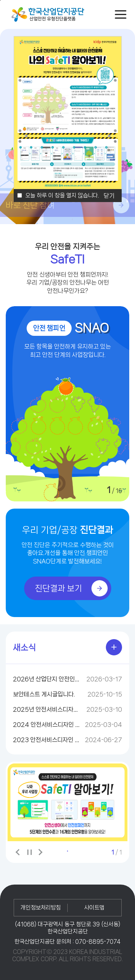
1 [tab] (68, 851)
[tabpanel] (67, 802)
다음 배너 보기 (40, 852)
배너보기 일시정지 (29, 852)
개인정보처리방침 (41, 908)
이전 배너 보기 (18, 852)
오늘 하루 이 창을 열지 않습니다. (62, 195)
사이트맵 (94, 908)
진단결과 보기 (71, 588)
